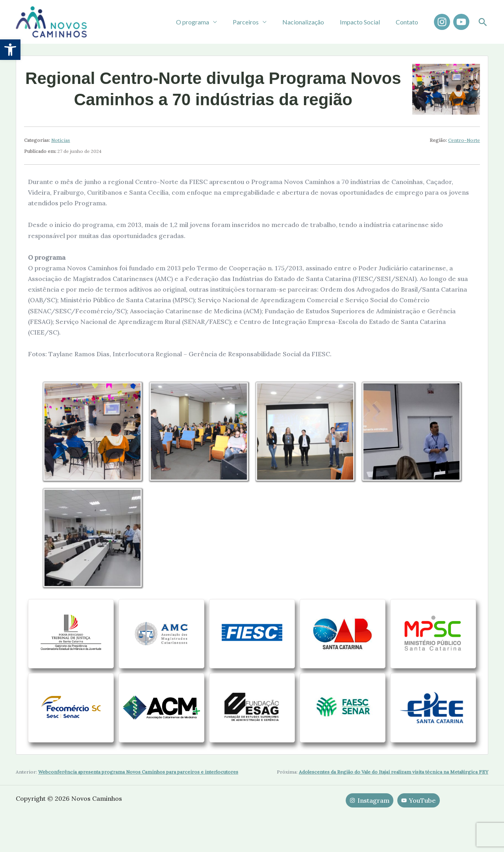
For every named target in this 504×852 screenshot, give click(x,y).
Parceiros (257, 22)
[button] (10, 50)
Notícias (61, 140)
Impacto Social (365, 22)
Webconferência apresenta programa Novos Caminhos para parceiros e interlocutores (138, 791)
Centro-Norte (464, 140)
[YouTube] (461, 22)
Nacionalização (311, 22)
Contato (409, 22)
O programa (207, 22)
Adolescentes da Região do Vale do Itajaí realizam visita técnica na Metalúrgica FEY (394, 791)
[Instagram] (442, 22)
